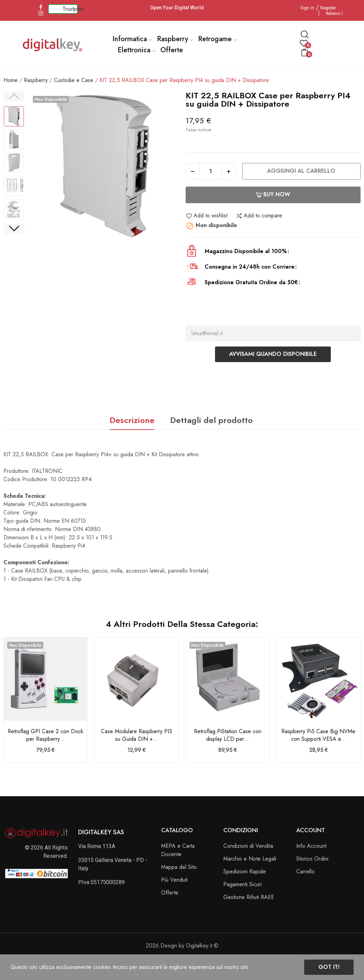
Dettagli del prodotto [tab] (211, 420)
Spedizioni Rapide (245, 871)
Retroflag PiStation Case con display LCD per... (228, 735)
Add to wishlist (207, 216)
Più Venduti (174, 880)
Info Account (311, 846)
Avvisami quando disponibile (273, 354)
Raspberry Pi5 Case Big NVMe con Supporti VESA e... (318, 735)
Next (14, 229)
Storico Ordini (312, 859)
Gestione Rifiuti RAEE (249, 897)
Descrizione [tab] (132, 420)
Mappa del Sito (179, 867)
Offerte (170, 893)
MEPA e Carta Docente (178, 850)
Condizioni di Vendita (248, 846)
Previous (14, 97)
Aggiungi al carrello (301, 171)
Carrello (305, 871)
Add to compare (259, 216)
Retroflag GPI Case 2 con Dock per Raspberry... (45, 735)
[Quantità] (211, 171)
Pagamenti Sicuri (242, 884)
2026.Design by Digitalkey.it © (182, 946)
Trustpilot (73, 9)
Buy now (273, 194)
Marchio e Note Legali (250, 859)
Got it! (329, 967)
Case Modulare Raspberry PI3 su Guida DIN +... (137, 735)
